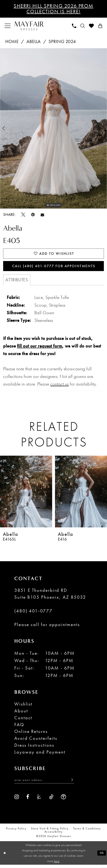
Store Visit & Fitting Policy (50, 832)
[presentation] (26, 494)
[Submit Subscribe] (70, 783)
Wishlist (23, 707)
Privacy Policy (16, 832)
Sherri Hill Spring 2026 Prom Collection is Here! (53, 9)
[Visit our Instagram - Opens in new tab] (17, 800)
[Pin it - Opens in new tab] (33, 214)
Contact (23, 720)
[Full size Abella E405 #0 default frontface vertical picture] (53, 129)
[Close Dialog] (5, 856)
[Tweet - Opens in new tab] (23, 214)
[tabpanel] (53, 129)
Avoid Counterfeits (36, 741)
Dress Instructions (34, 748)
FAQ (19, 727)
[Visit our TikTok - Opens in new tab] (51, 800)
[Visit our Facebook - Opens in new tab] (28, 800)
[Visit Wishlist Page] (91, 26)
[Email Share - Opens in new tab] (42, 214)
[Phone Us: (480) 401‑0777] (74, 26)
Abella (34, 42)
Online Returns (31, 734)
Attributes (17, 282)
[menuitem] (8, 26)
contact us (60, 387)
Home (12, 42)
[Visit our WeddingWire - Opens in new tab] (63, 800)
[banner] (29, 26)
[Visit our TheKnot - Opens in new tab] (39, 800)
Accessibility (54, 835)
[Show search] (83, 26)
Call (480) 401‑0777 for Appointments (55, 268)
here (57, 864)
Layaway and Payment (40, 755)
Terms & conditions (87, 832)
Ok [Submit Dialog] (101, 856)
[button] (8, 26)
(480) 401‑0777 (33, 613)
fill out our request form (40, 349)
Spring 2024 (62, 42)
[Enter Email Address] (44, 783)
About (21, 713)
